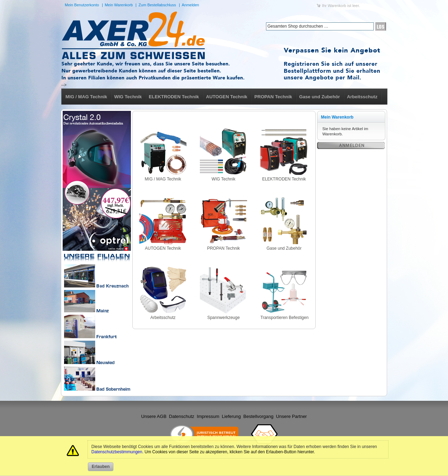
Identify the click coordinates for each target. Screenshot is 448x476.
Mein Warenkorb (119, 5)
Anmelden (190, 5)
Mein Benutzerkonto (82, 5)
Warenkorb (337, 6)
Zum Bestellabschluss (157, 5)
